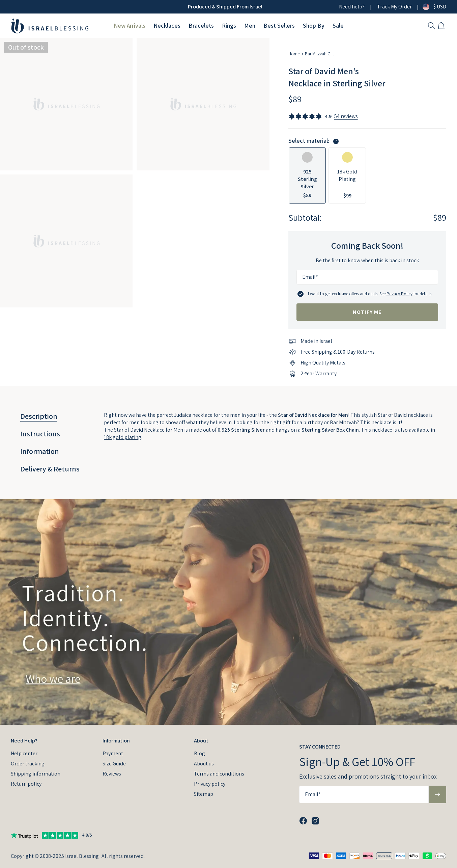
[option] (307, 175)
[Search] (431, 26)
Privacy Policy (399, 294)
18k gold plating (123, 437)
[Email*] (367, 277)
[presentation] (228, 612)
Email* (310, 277)
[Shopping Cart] (442, 26)
